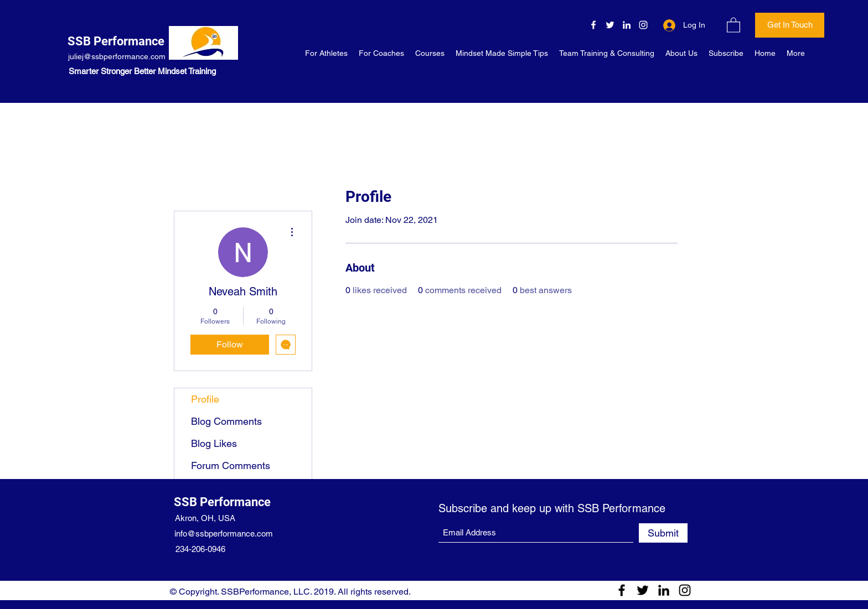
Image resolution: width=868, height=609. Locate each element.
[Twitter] (610, 25)
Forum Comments (231, 465)
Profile (205, 399)
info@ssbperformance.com (224, 533)
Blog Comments (226, 421)
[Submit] (663, 533)
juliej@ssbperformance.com (117, 56)
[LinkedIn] (627, 25)
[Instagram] (643, 25)
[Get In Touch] (790, 25)
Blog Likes (214, 443)
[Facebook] (593, 25)
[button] (733, 25)
